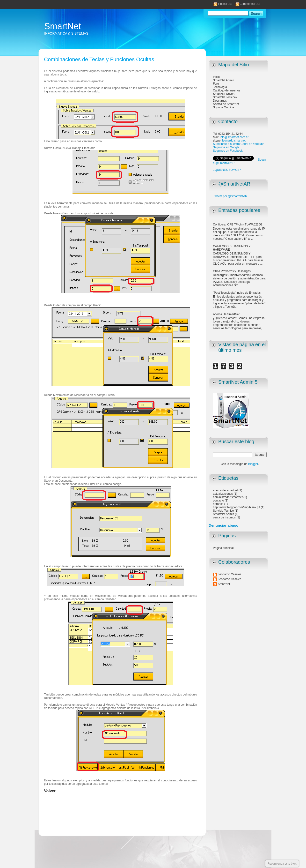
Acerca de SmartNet (226, 104)
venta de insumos (224, 517)
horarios (218, 504)
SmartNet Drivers (224, 94)
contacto (218, 501)
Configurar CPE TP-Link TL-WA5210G (238, 224)
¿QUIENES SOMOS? (227, 170)
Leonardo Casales (229, 574)
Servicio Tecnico (223, 511)
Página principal (223, 548)
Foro (216, 84)
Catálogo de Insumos (227, 90)
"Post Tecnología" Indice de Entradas (237, 293)
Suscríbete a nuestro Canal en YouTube (239, 144)
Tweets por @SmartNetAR (230, 196)
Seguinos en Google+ (227, 147)
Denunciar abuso (223, 525)
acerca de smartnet (225, 490)
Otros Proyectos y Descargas (232, 271)
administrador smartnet (228, 497)
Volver (50, 791)
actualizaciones (223, 494)
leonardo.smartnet (234, 141)
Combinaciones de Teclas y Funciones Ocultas (99, 59)
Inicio (216, 77)
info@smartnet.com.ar (234, 137)
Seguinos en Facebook (228, 151)
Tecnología (220, 87)
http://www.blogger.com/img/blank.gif (237, 507)
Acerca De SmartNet (226, 314)
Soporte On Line (223, 107)
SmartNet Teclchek (225, 97)
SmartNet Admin (223, 80)
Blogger (253, 464)
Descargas (220, 101)
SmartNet (63, 26)
